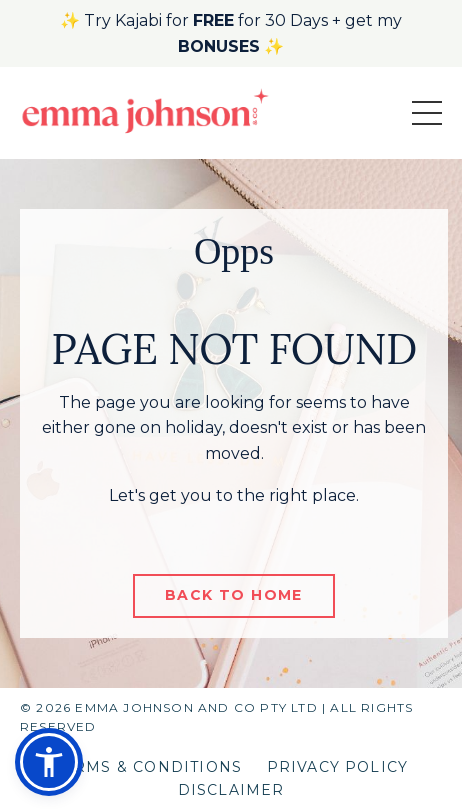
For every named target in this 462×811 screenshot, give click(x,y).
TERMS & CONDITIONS (148, 767)
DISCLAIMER (231, 790)
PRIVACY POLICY (338, 767)
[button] (49, 762)
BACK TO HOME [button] (234, 595)
